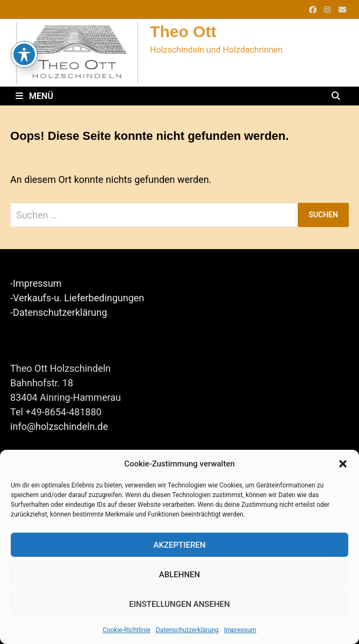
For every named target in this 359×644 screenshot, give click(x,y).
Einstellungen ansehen (179, 604)
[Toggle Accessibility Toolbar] (24, 33)
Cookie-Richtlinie (127, 630)
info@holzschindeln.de (59, 426)
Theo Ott (183, 31)
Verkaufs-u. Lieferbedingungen (78, 298)
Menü (34, 96)
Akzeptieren (180, 545)
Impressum (240, 630)
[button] (343, 464)
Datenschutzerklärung (187, 630)
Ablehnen (180, 575)
